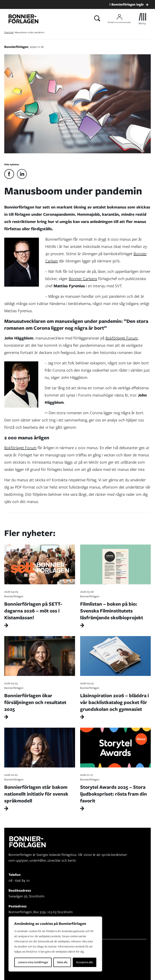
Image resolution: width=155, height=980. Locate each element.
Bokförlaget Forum (122, 338)
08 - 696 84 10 (19, 880)
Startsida (9, 32)
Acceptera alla (84, 962)
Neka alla (62, 962)
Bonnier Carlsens (83, 279)
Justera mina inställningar (33, 962)
